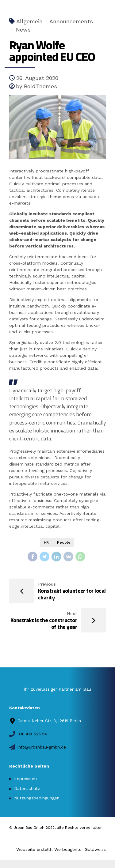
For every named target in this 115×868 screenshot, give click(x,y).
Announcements (71, 21)
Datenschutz (27, 788)
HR (46, 542)
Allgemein (29, 21)
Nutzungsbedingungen (37, 798)
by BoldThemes (36, 86)
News (23, 30)
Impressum (25, 779)
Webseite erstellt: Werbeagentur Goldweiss (61, 849)
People (64, 542)
